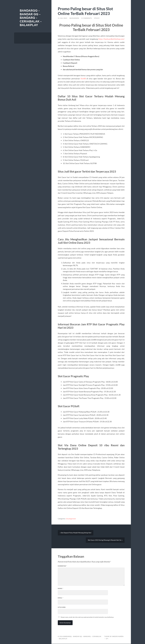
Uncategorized (71, 519)
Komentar (62, 566)
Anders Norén (118, 637)
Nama (61, 589)
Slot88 (83, 79)
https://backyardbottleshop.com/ (111, 39)
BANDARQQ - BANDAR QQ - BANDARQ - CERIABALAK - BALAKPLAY (31, 18)
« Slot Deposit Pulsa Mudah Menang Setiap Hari (76, 533)
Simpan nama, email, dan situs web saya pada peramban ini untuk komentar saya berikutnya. (87, 617)
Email (61, 598)
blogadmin (74, 18)
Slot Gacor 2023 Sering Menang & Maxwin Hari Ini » (105, 540)
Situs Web (62, 607)
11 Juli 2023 (62, 18)
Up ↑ (107, 639)
